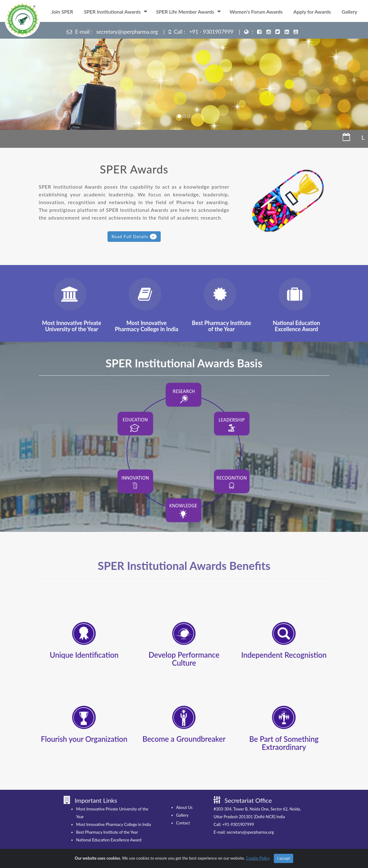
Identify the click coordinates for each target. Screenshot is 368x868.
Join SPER (62, 12)
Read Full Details (134, 237)
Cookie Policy (258, 858)
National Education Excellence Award (93, 840)
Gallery (349, 12)
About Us (169, 807)
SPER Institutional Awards (112, 12)
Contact (167, 823)
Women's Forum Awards (256, 12)
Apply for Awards (312, 12)
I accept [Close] (283, 858)
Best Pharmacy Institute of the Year (91, 832)
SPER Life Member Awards (185, 12)
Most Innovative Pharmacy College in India (98, 824)
